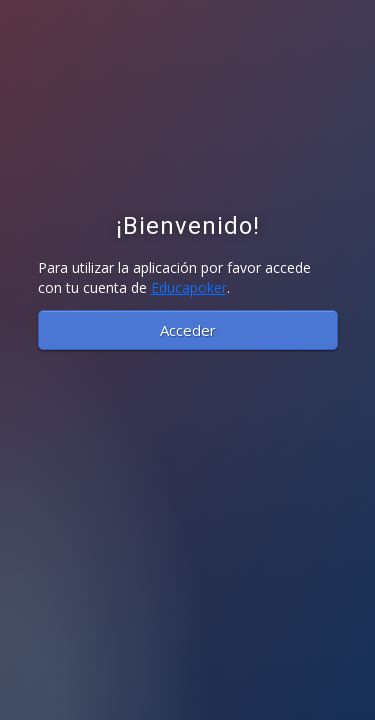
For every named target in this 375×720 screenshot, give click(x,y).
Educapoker (189, 287)
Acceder (188, 330)
